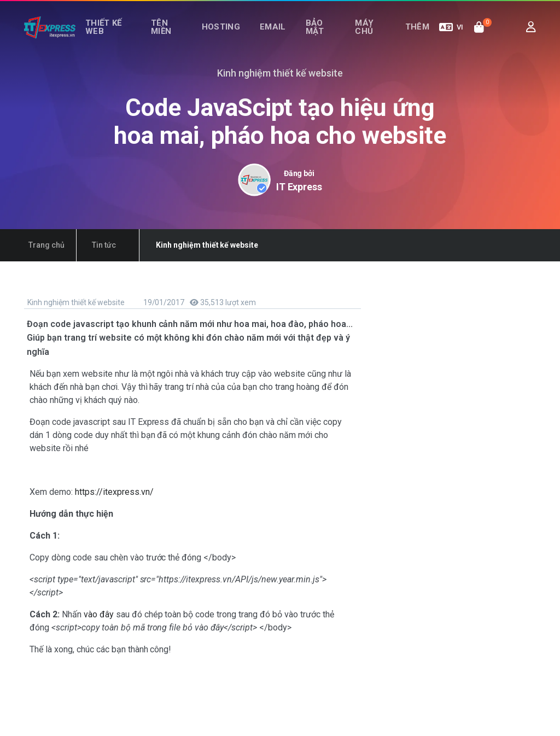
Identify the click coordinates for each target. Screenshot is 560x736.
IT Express (299, 187)
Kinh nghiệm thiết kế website (75, 302)
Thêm (420, 37)
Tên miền (168, 37)
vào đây (100, 614)
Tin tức (91, 245)
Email (277, 37)
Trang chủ (42, 245)
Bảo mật (313, 37)
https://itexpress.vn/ (114, 492)
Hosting (230, 37)
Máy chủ (365, 37)
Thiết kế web (106, 37)
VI (451, 37)
